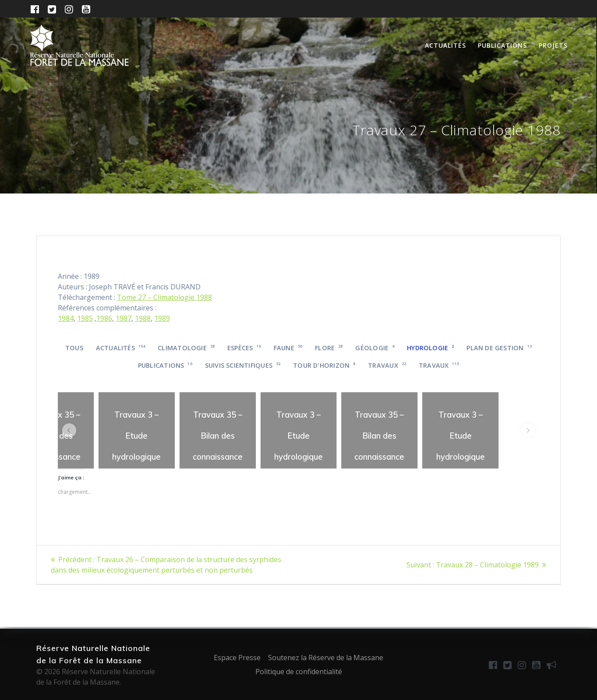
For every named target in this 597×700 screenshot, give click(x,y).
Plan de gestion (499, 348)
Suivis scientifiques (243, 365)
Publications (502, 45)
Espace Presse (237, 658)
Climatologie (186, 348)
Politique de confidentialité (299, 672)
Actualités (445, 45)
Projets (553, 45)
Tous (74, 348)
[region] (137, 431)
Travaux (387, 365)
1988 (143, 318)
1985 (85, 318)
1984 (66, 318)
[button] (69, 430)
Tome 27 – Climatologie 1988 (164, 297)
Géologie (375, 348)
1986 (104, 318)
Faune (288, 348)
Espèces (244, 348)
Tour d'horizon (324, 365)
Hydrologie (430, 348)
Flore (329, 348)
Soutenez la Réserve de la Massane (326, 658)
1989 (162, 318)
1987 (124, 318)
